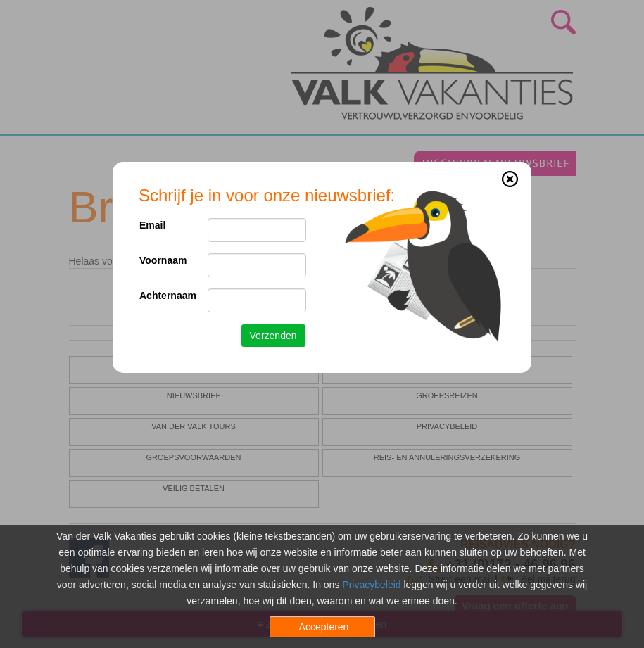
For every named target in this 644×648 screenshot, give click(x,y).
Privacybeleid (371, 585)
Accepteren (324, 627)
